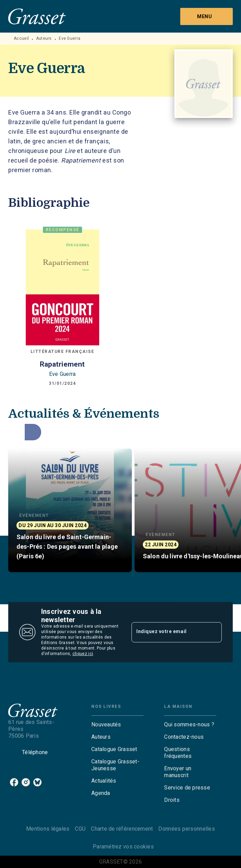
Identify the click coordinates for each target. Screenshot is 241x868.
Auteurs (44, 38)
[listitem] (14, 782)
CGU (80, 829)
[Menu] (206, 16)
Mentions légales (48, 829)
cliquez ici (83, 654)
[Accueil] (37, 16)
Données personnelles (186, 829)
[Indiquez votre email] (168, 632)
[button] (70, 510)
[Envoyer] (214, 632)
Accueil (21, 38)
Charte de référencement (122, 829)
